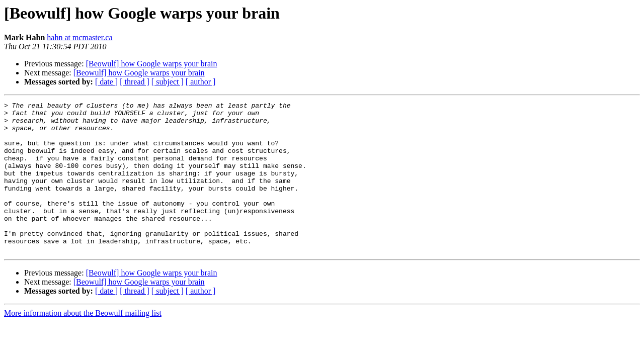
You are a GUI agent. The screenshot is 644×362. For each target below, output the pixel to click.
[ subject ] (168, 82)
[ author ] (201, 82)
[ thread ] (135, 82)
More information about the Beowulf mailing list (83, 343)
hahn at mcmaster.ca (79, 37)
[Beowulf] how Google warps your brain (152, 64)
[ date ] (106, 82)
